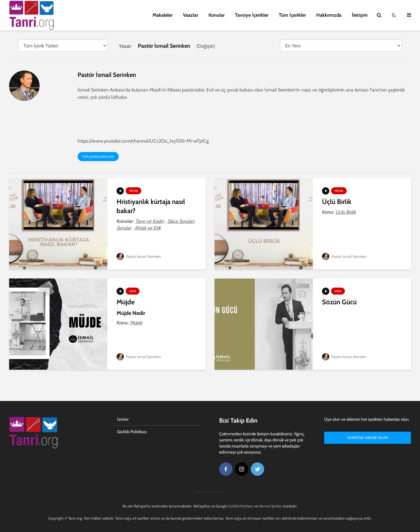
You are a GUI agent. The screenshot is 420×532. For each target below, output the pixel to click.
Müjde (126, 302)
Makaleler (163, 15)
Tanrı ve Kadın (150, 221)
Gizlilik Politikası (132, 432)
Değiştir (206, 46)
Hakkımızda (329, 15)
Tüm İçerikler (292, 15)
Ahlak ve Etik (148, 228)
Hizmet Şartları (271, 506)
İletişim (360, 15)
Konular (217, 15)
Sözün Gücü (339, 302)
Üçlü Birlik (337, 202)
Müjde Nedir (131, 313)
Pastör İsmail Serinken (139, 256)
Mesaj (133, 191)
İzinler (123, 419)
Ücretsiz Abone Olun (367, 438)
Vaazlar (191, 15)
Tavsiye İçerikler (252, 15)
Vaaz (133, 291)
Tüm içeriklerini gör (98, 157)
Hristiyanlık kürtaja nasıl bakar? (151, 206)
